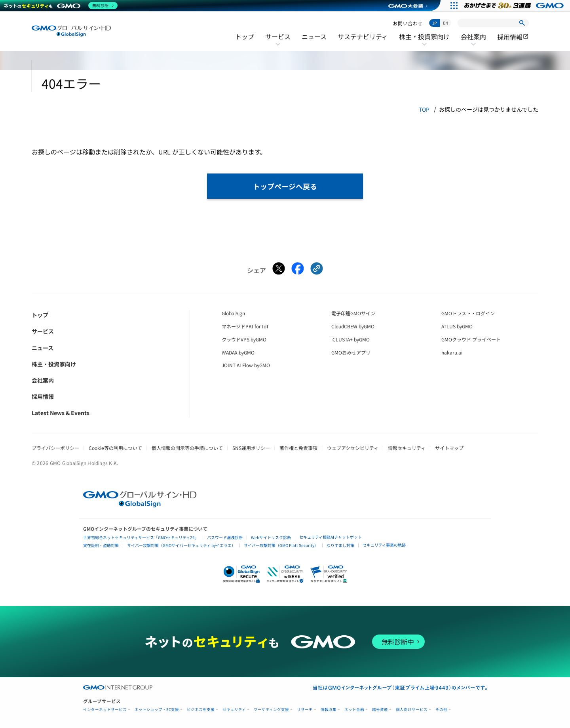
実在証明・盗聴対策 (101, 545)
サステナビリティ (363, 36)
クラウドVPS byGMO (244, 339)
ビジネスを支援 (201, 710)
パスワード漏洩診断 (225, 537)
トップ (245, 36)
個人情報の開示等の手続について (187, 448)
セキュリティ (234, 710)
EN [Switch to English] (446, 23)
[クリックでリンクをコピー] (317, 270)
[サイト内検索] (493, 23)
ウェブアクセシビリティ (353, 448)
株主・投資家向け (424, 42)
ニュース (314, 36)
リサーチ (305, 710)
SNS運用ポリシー (251, 448)
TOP (424, 109)
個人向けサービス (412, 710)
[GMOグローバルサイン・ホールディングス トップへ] (71, 31)
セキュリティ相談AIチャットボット (331, 537)
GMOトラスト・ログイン (468, 313)
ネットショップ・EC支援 (157, 710)
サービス (278, 42)
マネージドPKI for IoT (245, 326)
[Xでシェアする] (279, 270)
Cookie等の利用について (115, 448)
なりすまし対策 (340, 545)
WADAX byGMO (238, 352)
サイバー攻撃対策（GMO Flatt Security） (281, 545)
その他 (441, 710)
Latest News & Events (61, 413)
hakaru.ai (452, 352)
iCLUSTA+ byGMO (351, 339)
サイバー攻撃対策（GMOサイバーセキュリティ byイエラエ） (181, 545)
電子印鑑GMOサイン (353, 313)
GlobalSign (233, 313)
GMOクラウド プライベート (471, 339)
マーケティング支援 (271, 710)
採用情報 (513, 37)
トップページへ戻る (285, 186)
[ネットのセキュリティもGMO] (61, 6)
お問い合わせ (408, 23)
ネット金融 (354, 710)
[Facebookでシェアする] (298, 270)
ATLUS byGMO (457, 326)
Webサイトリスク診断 (271, 537)
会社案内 (473, 42)
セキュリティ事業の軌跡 (384, 545)
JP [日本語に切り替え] (434, 23)
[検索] (522, 23)
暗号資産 (380, 710)
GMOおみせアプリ (351, 352)
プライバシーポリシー (55, 448)
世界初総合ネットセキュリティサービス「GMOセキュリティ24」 (141, 537)
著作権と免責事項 (298, 448)
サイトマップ (449, 448)
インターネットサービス (105, 710)
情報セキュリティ (407, 448)
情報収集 (329, 710)
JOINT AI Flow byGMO (246, 365)
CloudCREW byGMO (353, 326)
